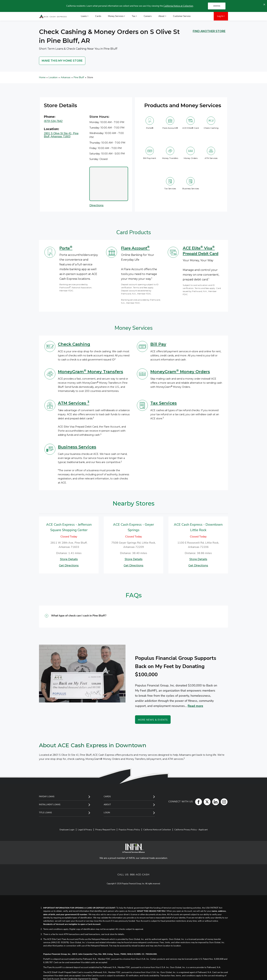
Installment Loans (50, 805)
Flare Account (135, 248)
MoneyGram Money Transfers (91, 372)
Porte (66, 248)
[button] (133, 617)
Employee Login (67, 830)
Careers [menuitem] (148, 16)
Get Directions (69, 566)
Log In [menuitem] (220, 16)
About (107, 805)
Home (42, 77)
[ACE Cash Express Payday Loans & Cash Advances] (53, 16)
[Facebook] (198, 802)
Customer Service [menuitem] (182, 16)
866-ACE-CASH (140, 875)
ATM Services (74, 403)
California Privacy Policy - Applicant (191, 830)
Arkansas (66, 77)
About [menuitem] (161, 16)
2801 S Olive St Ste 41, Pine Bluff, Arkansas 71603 (61, 135)
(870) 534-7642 (53, 121)
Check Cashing (74, 344)
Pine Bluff (79, 77)
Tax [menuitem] (134, 16)
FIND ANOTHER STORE (209, 31)
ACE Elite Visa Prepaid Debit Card (201, 251)
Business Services (77, 447)
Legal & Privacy (85, 830)
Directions (96, 205)
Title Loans (45, 813)
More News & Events (153, 720)
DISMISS (217, 6)
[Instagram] (223, 802)
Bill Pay (158, 344)
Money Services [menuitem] (116, 16)
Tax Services (164, 403)
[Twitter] (206, 802)
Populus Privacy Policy (129, 830)
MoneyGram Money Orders (180, 372)
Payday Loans (47, 797)
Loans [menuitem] (84, 16)
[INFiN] (133, 848)
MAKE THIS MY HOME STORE (62, 61)
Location (53, 77)
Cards (107, 797)
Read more (195, 706)
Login (107, 813)
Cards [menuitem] (98, 16)
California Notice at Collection (178, 6)
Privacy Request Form (105, 830)
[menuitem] (199, 16)
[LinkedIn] (215, 802)
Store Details (69, 559)
